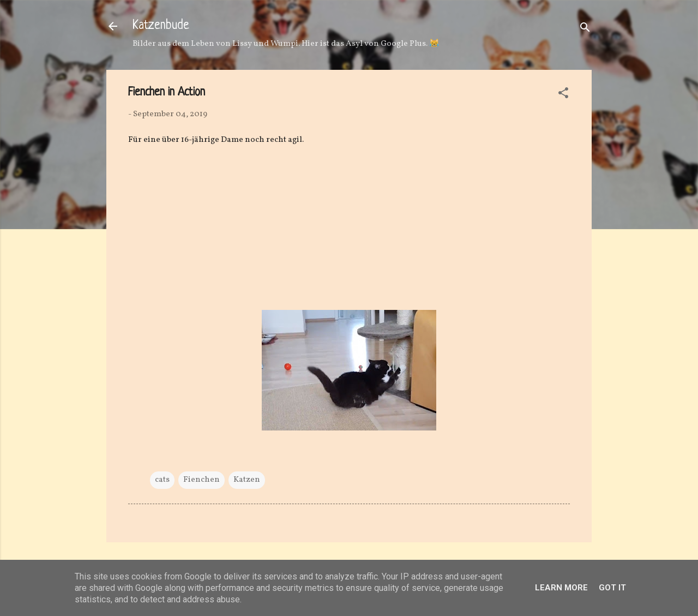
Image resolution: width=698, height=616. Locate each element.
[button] (563, 95)
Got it (612, 588)
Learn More (561, 588)
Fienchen (201, 480)
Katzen (247, 480)
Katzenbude (161, 26)
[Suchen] (585, 30)
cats (162, 480)
